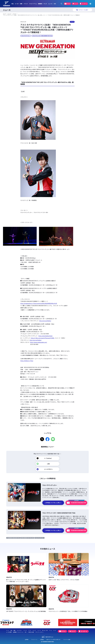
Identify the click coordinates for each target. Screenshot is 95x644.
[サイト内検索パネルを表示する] (61, 4)
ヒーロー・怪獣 (19, 4)
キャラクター (19, 630)
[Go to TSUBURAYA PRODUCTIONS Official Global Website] (90, 4)
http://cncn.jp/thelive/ (45, 321)
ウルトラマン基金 (67, 639)
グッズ (30, 630)
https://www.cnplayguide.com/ (39, 342)
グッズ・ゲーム (33, 4)
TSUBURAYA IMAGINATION (13, 538)
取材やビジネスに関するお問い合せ (53, 639)
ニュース (50, 4)
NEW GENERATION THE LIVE (27, 538)
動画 (14, 630)
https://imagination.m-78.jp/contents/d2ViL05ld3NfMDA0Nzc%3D (39, 303)
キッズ (45, 4)
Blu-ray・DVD (45, 630)
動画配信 (40, 4)
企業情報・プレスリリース (18, 632)
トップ (4, 14)
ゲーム (51, 630)
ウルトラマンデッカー (26, 36)
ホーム (8, 630)
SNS (55, 4)
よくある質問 (9, 632)
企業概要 (27, 639)
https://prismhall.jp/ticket (45, 336)
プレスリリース (34, 639)
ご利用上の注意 (31, 632)
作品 (12, 4)
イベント (26, 4)
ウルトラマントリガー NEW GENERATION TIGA (42, 36)
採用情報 (42, 639)
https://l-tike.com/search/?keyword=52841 (43, 338)
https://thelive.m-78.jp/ (27, 361)
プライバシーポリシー (40, 632)
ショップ (34, 630)
